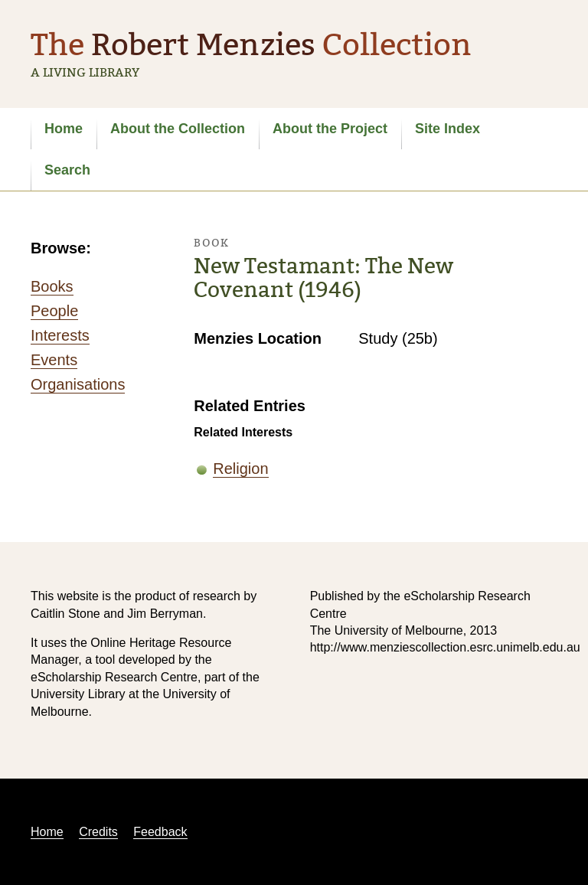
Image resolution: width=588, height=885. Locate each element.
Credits (98, 832)
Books (52, 286)
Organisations (78, 384)
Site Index (448, 129)
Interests (60, 335)
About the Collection (178, 129)
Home (64, 129)
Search (67, 170)
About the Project (330, 129)
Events (54, 360)
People (54, 311)
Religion (240, 469)
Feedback (160, 832)
